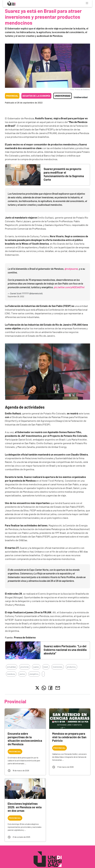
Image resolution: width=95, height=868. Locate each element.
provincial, (25, 667)
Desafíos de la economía (36, 96)
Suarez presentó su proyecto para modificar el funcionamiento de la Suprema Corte (64, 174)
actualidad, (12, 667)
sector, (22, 674)
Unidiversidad (63, 96)
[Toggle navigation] (87, 3)
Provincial (12, 96)
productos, (71, 667)
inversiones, (58, 667)
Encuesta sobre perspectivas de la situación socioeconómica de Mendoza (25, 739)
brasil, (46, 667)
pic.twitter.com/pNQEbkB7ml (69, 287)
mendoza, (11, 674)
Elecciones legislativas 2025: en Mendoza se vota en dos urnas (25, 807)
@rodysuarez (71, 269)
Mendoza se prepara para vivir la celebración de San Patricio (69, 737)
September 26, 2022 (16, 296)
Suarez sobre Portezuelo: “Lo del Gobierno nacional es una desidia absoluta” (65, 650)
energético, (34, 674)
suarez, (36, 667)
